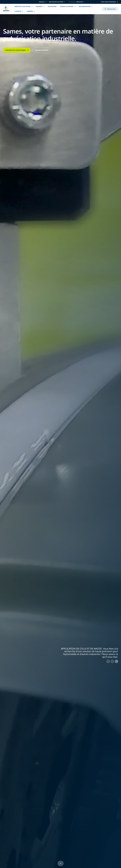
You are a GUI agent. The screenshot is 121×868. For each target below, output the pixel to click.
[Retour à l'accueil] (6, 9)
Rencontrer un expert (57, 2)
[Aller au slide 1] (107, 662)
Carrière (31, 11)
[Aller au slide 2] (111, 662)
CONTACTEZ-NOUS (42, 50)
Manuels (43, 2)
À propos (19, 11)
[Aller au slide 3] (116, 662)
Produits (40, 6)
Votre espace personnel (109, 2)
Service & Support (68, 6)
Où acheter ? (52, 6)
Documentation (86, 6)
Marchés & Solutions (24, 6)
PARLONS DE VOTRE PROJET (17, 50)
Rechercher (110, 9)
